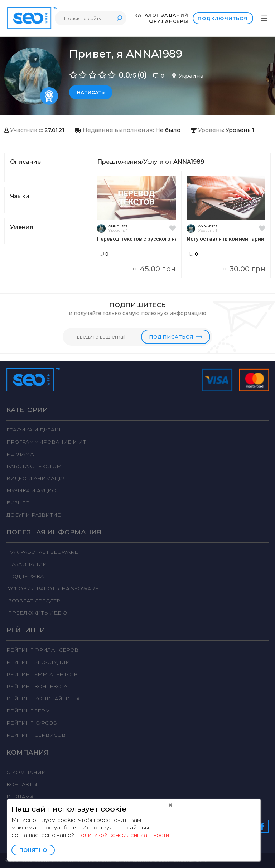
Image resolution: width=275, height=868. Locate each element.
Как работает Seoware (42, 552)
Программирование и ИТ (46, 442)
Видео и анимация (37, 478)
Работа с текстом (34, 466)
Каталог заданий (161, 15)
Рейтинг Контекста (37, 686)
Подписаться (176, 337)
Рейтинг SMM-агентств (42, 674)
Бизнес (18, 503)
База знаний (27, 564)
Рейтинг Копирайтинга (43, 699)
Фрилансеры (168, 21)
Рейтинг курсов (32, 723)
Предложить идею (37, 613)
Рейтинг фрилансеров (42, 650)
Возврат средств (33, 601)
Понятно (33, 850)
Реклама (20, 454)
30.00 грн (244, 269)
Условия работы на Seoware (52, 588)
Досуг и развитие (34, 515)
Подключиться (223, 18)
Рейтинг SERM (28, 711)
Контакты (22, 784)
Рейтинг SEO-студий (38, 662)
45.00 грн (155, 269)
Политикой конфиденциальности (123, 835)
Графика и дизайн (35, 430)
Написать (91, 92)
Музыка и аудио (31, 490)
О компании (26, 772)
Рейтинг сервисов (36, 735)
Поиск (119, 18)
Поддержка (25, 576)
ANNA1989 (118, 226)
